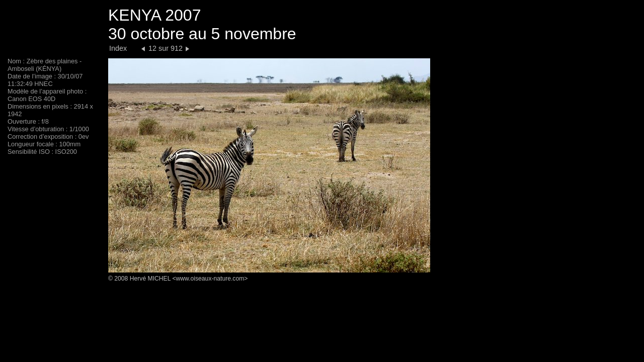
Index (118, 48)
